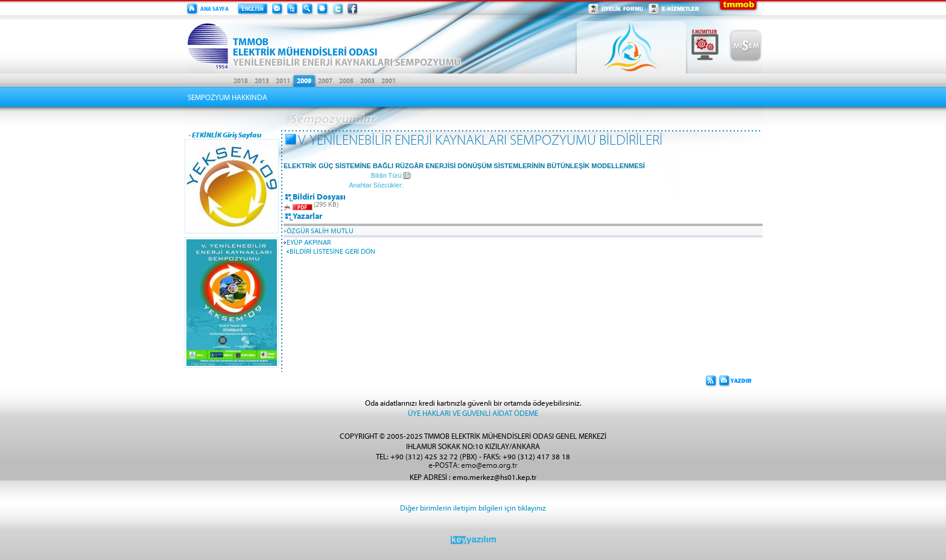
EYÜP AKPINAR (309, 242)
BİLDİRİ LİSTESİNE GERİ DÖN (332, 251)
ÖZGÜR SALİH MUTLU (320, 231)
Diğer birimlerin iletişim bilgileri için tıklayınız (473, 507)
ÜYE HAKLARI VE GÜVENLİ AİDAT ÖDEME (473, 413)
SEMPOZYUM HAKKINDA (227, 97)
